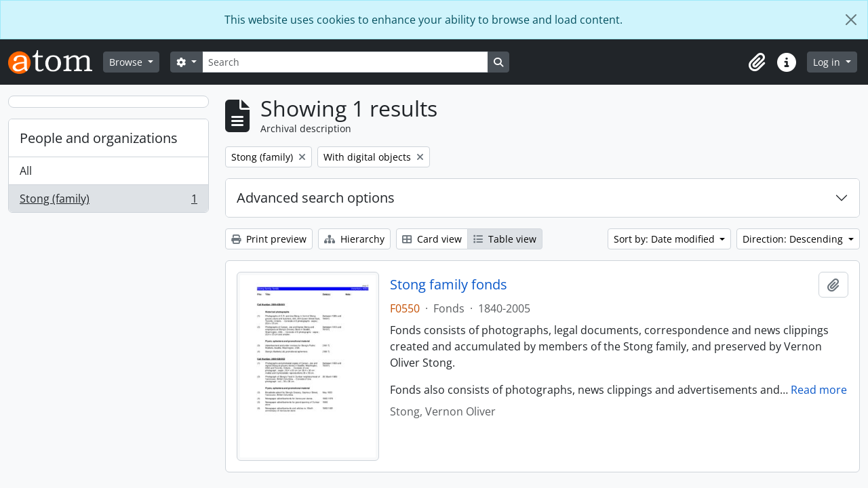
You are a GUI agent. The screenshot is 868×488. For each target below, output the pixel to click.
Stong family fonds (449, 285)
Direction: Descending (794, 239)
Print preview (269, 239)
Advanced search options (316, 198)
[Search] (345, 62)
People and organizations (99, 138)
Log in (828, 62)
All (26, 171)
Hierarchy (354, 239)
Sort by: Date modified (666, 239)
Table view (505, 239)
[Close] (851, 20)
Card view (432, 239)
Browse (127, 62)
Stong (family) (108, 201)
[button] (757, 62)
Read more (819, 390)
